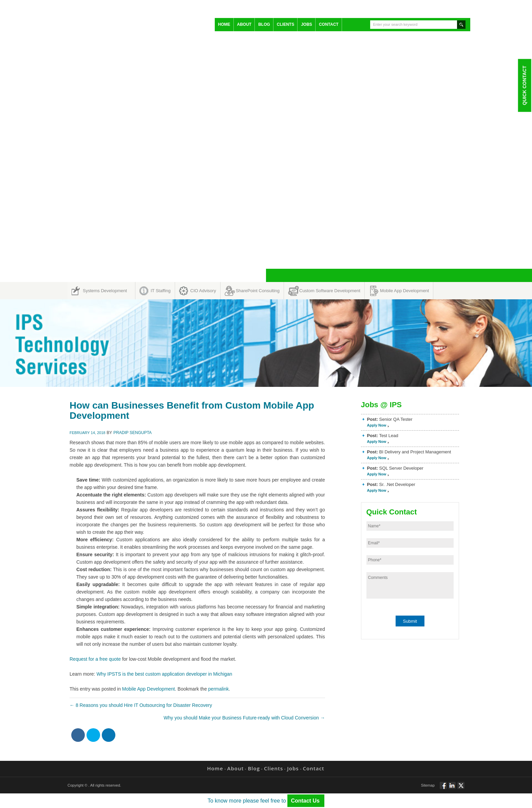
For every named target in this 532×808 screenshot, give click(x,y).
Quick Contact (524, 85)
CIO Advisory (203, 291)
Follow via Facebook (443, 788)
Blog (264, 24)
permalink (219, 689)
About (244, 24)
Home (224, 24)
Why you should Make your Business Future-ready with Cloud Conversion (244, 718)
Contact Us (306, 801)
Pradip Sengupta (132, 433)
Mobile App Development (405, 291)
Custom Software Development (330, 291)
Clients (286, 24)
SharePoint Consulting (258, 291)
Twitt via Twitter (461, 788)
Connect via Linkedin (452, 788)
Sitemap (428, 785)
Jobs (307, 24)
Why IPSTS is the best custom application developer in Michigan (164, 674)
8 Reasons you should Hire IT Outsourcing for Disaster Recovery (141, 705)
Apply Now (377, 425)
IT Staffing (161, 291)
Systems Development (105, 291)
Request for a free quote (95, 659)
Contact (329, 24)
